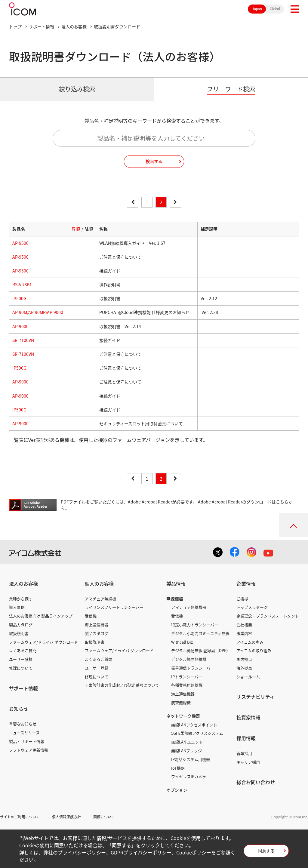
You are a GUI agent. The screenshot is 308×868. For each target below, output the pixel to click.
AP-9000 (20, 326)
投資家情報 (248, 717)
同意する (266, 851)
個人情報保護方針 (66, 817)
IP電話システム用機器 (191, 759)
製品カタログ (21, 625)
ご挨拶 (242, 599)
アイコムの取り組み (254, 650)
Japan (257, 9)
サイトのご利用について (20, 817)
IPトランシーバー (187, 677)
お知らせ (19, 709)
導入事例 (17, 607)
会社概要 (244, 625)
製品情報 (176, 583)
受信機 (91, 616)
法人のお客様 (74, 26)
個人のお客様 (99, 583)
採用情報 (246, 738)
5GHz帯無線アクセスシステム (197, 733)
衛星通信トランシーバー (193, 668)
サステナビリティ (256, 697)
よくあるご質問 (23, 650)
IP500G (19, 298)
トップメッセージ (252, 607)
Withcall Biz (182, 642)
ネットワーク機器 (183, 716)
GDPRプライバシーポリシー (141, 852)
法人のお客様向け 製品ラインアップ (41, 616)
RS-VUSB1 (22, 285)
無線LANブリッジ (186, 751)
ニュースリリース (24, 733)
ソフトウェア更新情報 (29, 750)
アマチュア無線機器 (189, 607)
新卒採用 (244, 753)
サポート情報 (42, 26)
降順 (89, 229)
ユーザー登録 (21, 659)
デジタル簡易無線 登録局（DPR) (199, 650)
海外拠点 (244, 668)
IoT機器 (178, 768)
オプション (177, 790)
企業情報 (246, 583)
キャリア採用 (248, 762)
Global (275, 9)
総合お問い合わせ (256, 782)
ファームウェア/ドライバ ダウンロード (43, 642)
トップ (15, 26)
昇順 (76, 229)
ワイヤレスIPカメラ (189, 776)
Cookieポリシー (194, 852)
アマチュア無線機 (100, 599)
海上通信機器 (97, 625)
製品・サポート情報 (27, 741)
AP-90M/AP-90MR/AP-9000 (38, 312)
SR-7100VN (23, 340)
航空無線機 (181, 702)
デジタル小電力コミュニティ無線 (200, 633)
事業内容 (244, 633)
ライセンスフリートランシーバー (114, 607)
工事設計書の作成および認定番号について (122, 685)
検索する (154, 161)
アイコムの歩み (250, 642)
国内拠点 (244, 659)
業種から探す (21, 599)
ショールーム (248, 677)
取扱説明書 (19, 633)
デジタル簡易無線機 (189, 659)
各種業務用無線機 (187, 685)
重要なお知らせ (23, 724)
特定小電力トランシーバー (195, 625)
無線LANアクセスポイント (194, 725)
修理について (21, 668)
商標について (104, 817)
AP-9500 (20, 243)
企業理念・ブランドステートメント (268, 616)
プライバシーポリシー (82, 852)
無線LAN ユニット (187, 742)
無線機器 (175, 599)
